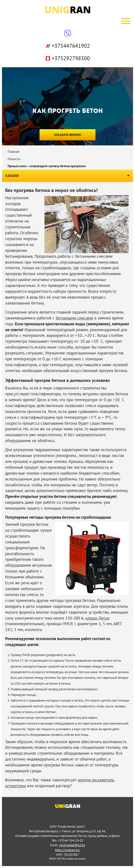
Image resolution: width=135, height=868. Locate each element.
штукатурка (15, 786)
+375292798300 (67, 58)
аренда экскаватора (96, 780)
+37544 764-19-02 (70, 840)
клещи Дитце (97, 618)
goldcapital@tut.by (72, 845)
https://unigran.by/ (67, 850)
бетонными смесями (74, 318)
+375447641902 (67, 46)
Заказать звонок (68, 135)
